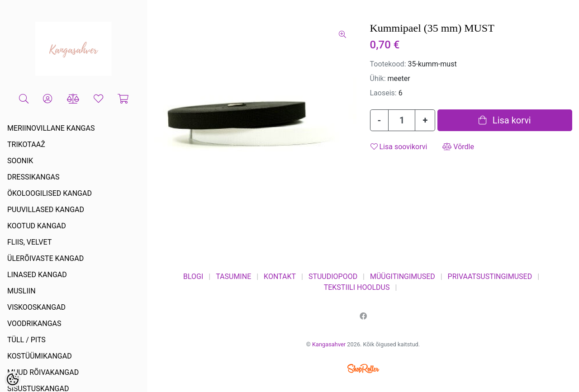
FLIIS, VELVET (29, 242)
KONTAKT (280, 276)
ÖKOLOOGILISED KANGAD (50, 193)
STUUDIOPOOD (333, 276)
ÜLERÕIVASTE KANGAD (45, 258)
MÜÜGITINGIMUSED (403, 276)
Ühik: (378, 78)
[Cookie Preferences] (13, 379)
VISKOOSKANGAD (36, 307)
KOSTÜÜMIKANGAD (40, 356)
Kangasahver (329, 344)
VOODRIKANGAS (34, 324)
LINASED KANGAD (37, 275)
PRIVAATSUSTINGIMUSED (490, 276)
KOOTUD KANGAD (37, 226)
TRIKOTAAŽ (26, 144)
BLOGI (193, 276)
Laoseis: (383, 93)
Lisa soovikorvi (399, 147)
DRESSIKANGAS (33, 177)
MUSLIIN (21, 291)
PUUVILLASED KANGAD (46, 210)
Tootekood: (388, 64)
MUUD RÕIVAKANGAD (43, 372)
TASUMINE (233, 276)
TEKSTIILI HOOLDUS (357, 287)
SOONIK (20, 161)
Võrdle (458, 147)
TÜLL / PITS (26, 340)
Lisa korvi (505, 120)
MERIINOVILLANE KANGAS (51, 128)
